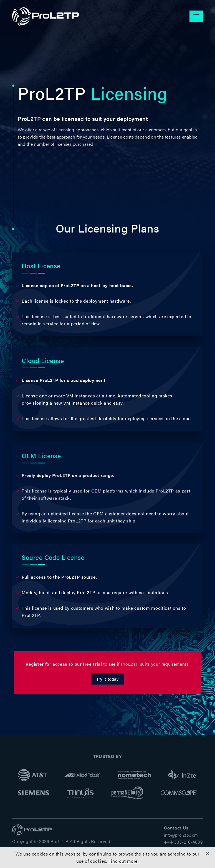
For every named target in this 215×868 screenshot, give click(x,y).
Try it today (107, 679)
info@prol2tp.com (181, 835)
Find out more (123, 861)
